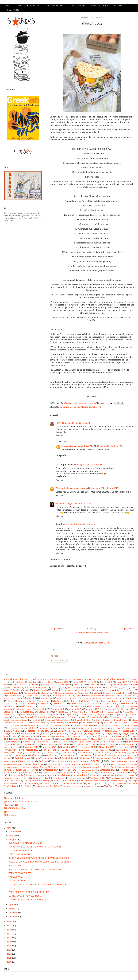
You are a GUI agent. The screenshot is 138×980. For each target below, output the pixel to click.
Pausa (37, 758)
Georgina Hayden (94, 712)
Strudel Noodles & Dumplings (72, 776)
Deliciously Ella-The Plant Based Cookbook (102, 699)
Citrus (97, 693)
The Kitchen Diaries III (65, 781)
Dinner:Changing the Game (21, 701)
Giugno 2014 (129, 712)
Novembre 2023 (50, 750)
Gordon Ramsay (77, 717)
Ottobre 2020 (35, 756)
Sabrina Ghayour (36, 765)
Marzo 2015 (106, 737)
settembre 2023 (105, 773)
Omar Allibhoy (85, 750)
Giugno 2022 (103, 715)
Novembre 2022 (31, 750)
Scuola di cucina (91, 767)
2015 (9, 954)
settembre (14, 832)
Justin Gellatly (65, 728)
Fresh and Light (112, 707)
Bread (125, 688)
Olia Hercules (68, 750)
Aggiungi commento (61, 560)
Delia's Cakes (46, 698)
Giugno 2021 (87, 715)
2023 (9, 922)
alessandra (11, 815)
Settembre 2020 (49, 773)
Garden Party (25, 709)
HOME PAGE (10, 6)
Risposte (63, 442)
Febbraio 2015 (76, 704)
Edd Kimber (73, 701)
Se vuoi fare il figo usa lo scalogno (120, 767)
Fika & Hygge (94, 707)
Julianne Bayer (47, 728)
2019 (9, 938)
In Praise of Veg (91, 723)
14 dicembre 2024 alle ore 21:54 (80, 525)
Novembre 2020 (126, 747)
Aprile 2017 (122, 682)
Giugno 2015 (8, 715)
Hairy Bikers (102, 720)
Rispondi (60, 436)
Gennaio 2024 (63, 712)
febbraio (13, 913)
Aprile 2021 (33, 685)
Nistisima (64, 745)
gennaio (13, 917)
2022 (9, 926)
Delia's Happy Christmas (67, 699)
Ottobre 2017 (120, 753)
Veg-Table (54, 786)
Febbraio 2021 (28, 707)
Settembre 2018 (11, 773)
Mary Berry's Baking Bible (68, 737)
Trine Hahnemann (119, 784)
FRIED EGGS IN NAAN (19, 855)
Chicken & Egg (30, 693)
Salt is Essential (56, 765)
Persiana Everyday (50, 758)
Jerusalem (102, 726)
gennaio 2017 (75, 709)
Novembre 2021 (11, 750)
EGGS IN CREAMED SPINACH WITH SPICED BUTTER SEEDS (37, 885)
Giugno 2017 (37, 715)
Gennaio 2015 (57, 709)
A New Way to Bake (95, 680)
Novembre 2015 (31, 747)
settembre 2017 (127, 770)
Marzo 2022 (65, 739)
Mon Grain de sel (43, 742)
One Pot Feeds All (104, 750)
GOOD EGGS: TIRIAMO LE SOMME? (25, 843)
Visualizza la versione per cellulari (92, 633)
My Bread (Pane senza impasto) (85, 742)
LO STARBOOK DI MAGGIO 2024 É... (25, 896)
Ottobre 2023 (86, 756)
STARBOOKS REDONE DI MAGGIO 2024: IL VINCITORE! (35, 847)
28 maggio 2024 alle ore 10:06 (88, 465)
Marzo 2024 (97, 739)
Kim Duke (116, 728)
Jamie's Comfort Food (83, 726)
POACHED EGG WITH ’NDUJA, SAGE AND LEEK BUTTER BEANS (40, 862)
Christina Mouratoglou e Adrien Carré (72, 693)
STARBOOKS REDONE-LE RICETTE (99, 6)
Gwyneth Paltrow (83, 720)
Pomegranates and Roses (105, 758)
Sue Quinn (97, 776)
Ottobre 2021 (52, 756)
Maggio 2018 (60, 734)
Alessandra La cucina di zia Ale (77, 446)
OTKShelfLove (34, 753)
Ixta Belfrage (29, 726)
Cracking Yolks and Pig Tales (66, 696)
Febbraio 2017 (93, 704)
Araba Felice (12, 805)
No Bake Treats (108, 745)
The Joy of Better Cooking (36, 781)
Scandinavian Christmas (71, 767)
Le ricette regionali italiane (39, 731)
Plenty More (84, 758)
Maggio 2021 (94, 734)
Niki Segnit (50, 745)
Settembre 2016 (107, 770)
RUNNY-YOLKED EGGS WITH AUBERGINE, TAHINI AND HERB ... (40, 858)
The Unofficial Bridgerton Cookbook (36, 784)
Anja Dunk (33, 682)
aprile (12, 905)
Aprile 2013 (63, 682)
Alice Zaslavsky (118, 680)
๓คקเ (58, 423)
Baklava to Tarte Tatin (36, 688)
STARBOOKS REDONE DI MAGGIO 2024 (27, 900)
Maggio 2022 (111, 734)
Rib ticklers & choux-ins (74, 762)
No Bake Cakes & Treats (85, 745)
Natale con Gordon (113, 742)
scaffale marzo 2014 (24, 767)
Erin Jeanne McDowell (107, 701)
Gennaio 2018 (93, 709)
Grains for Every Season (124, 718)
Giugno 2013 (113, 712)
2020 (9, 934)
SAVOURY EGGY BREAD (20, 851)
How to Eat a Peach (36, 723)
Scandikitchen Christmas (46, 767)
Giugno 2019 (70, 715)
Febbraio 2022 (45, 707)
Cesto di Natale (11, 693)
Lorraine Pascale (92, 731)
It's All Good (13, 726)
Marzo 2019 (18, 739)
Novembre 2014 (11, 747)
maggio (13, 840)
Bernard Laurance (94, 688)
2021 (9, 930)
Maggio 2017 (43, 734)
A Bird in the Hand (50, 680)
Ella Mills (87, 701)
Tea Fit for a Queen (54, 778)
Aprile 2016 (107, 682)
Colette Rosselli (33, 696)
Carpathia (108, 690)
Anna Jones (48, 682)
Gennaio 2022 (27, 712)
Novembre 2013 (126, 745)
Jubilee (32, 728)
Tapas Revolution (11, 778)
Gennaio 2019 (110, 709)
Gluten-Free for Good (23, 717)
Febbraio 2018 (110, 704)
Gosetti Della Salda (99, 717)
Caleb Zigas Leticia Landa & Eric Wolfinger (80, 690)
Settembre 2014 (70, 770)
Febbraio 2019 (128, 704)
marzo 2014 (90, 737)
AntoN (59, 504)
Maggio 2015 (10, 734)
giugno (13, 836)
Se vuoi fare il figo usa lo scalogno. (21, 770)
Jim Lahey (113, 726)
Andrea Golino (17, 682)
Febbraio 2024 (77, 707)
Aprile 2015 (93, 682)
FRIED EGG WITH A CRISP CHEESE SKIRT (29, 892)
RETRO (57, 762)
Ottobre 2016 (103, 753)
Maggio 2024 (87, 407)
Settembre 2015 (89, 770)
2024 (9, 828)
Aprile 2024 (79, 685)
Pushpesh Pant (128, 758)
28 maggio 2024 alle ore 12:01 (111, 446)
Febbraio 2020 (10, 707)
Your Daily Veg (112, 786)
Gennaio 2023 (45, 712)
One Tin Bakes (123, 750)
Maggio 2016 (26, 734)
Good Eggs (75, 407)
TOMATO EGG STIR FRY (20, 873)
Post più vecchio (127, 629)
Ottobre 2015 (86, 753)
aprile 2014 (78, 682)
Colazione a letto (15, 696)
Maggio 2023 (128, 734)
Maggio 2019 (77, 734)
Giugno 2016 (21, 715)
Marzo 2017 (122, 737)
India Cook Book (111, 723)
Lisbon (76, 731)
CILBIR (12, 889)
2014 (9, 958)
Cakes (54, 690)
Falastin (44, 704)
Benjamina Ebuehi (72, 688)
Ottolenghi (102, 756)
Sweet (131, 776)
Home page (92, 629)
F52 (11, 704)
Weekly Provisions (92, 786)
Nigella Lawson (15, 745)
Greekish (36, 720)
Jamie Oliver (61, 726)
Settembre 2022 (86, 773)
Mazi (128, 739)
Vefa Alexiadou (41, 786)
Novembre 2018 (87, 747)
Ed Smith (64, 407)
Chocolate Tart (47, 693)
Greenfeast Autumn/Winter (58, 720)
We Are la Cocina (71, 786)
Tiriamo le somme (70, 784)
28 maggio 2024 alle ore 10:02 (76, 423)
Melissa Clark (14, 742)
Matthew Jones (114, 739)
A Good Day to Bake (72, 680)
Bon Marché (113, 688)
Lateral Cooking (13, 731)
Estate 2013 (127, 701)
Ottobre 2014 (69, 753)
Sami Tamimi (101, 765)
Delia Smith (29, 698)
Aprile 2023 (63, 685)
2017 (9, 946)
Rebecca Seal (9, 762)
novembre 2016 (49, 747)
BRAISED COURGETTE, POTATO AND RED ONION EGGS (35, 870)
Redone (43, 761)
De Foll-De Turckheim (12, 699)
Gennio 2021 (79, 712)
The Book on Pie (77, 778)
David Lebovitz (128, 696)
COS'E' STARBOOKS (118, 6)
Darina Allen (111, 696)
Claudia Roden (122, 693)
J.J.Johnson (45, 726)
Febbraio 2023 (61, 707)
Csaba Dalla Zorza (93, 696)
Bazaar (55, 688)
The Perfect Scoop (115, 781)
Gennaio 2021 (10, 712)
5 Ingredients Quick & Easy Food (20, 680)
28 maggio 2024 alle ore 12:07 (104, 488)
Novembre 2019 (107, 747)
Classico (108, 693)
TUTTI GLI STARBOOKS (13, 10)
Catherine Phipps (126, 690)
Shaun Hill (122, 773)
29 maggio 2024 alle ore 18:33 (77, 504)
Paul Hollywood (22, 758)
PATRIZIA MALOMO (16, 809)
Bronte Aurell (40, 690)
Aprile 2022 (48, 685)
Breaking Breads (21, 690)
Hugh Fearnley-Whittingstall (64, 723)
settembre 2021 (68, 773)
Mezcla (28, 742)
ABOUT (20, 6)
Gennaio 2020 (128, 709)
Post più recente (57, 629)
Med (136, 739)
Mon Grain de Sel (62, 742)
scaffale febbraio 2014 (121, 765)
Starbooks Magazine (37, 776)
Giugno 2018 (54, 715)
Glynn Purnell (45, 717)
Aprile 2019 (18, 685)
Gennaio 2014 (39, 709)
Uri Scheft (26, 786)
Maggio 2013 (111, 731)
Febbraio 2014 (59, 704)
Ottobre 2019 (19, 756)
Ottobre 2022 (69, 756)
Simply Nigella (15, 776)
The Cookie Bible (97, 778)
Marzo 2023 (81, 739)
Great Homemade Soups (15, 720)
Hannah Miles (121, 720)
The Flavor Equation (120, 778)
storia (52, 776)
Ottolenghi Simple (121, 756)
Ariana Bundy (95, 685)
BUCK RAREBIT (16, 866)
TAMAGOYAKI (16, 877)
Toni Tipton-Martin (98, 784)
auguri (108, 685)
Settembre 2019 (30, 773)
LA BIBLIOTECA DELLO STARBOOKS (55, 6)
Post (55, 656)
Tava (26, 778)
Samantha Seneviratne (79, 765)
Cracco (44, 696)
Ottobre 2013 (52, 753)
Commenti (58, 661)
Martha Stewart (29, 737)
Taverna (37, 778)
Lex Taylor (63, 731)
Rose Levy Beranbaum (13, 765)
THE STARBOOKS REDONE (33, 6)
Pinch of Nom (68, 758)
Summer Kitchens (115, 776)
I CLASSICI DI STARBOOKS (77, 6)
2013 (9, 962)
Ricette (98, 407)
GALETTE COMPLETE (19, 881)
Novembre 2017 (68, 747)
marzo (12, 909)
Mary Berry (46, 737)
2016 (9, 950)
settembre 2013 (51, 770)
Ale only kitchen (14, 798)
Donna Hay (44, 701)
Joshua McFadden (16, 728)
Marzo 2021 (49, 739)
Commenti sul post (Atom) (97, 643)
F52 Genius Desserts (26, 704)
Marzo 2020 (34, 739)
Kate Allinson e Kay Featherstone (92, 728)
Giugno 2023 (119, 715)
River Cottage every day (122, 762)
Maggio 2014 (128, 731)
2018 (9, 942)
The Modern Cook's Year (92, 781)
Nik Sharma (33, 745)
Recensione (26, 761)
